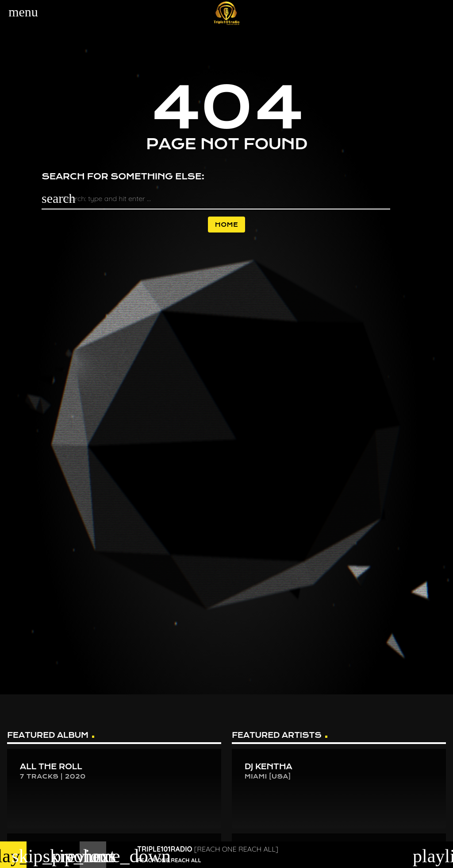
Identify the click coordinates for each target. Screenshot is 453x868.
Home (226, 225)
